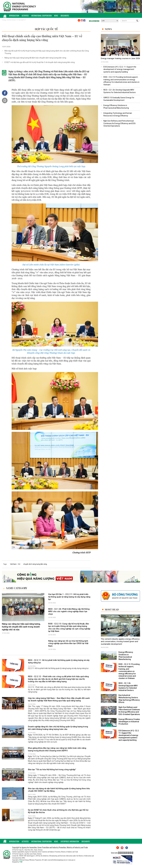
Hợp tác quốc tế (46, 29)
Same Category (17, 588)
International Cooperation (41, 16)
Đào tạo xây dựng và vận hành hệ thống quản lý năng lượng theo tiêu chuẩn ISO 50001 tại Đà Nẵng (59, 790)
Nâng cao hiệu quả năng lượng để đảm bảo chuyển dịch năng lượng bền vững (35, 58)
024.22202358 (94, 21)
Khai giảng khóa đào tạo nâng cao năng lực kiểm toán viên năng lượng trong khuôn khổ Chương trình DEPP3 (57, 749)
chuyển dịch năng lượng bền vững (35, 564)
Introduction (14, 16)
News (56, 16)
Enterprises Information (70, 841)
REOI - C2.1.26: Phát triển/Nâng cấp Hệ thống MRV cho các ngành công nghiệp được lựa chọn (69, 612)
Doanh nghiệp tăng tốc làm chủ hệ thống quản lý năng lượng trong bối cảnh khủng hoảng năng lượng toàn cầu (58, 728)
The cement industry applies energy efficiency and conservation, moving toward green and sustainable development (120, 642)
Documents (65, 16)
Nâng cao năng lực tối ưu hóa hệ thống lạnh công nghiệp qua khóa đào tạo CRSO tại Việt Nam (68, 643)
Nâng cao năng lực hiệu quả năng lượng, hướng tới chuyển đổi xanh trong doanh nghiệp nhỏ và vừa (21, 627)
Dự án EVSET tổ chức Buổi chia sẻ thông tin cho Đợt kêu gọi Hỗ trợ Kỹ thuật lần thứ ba (58, 811)
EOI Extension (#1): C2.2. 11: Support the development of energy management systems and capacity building (120, 69)
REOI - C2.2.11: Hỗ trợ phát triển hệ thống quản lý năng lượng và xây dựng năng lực (59, 661)
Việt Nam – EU (15, 564)
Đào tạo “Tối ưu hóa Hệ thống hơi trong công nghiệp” (52, 770)
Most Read (112, 609)
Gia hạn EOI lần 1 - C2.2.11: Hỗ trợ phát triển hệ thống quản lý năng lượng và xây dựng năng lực (69, 597)
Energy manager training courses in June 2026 (120, 58)
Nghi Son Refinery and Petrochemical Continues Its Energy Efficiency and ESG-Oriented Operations (120, 123)
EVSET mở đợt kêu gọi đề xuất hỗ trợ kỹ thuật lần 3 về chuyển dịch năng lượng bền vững (40, 62)
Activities (25, 16)
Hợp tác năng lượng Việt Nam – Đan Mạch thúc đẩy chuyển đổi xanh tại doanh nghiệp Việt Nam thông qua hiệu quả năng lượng (59, 699)
